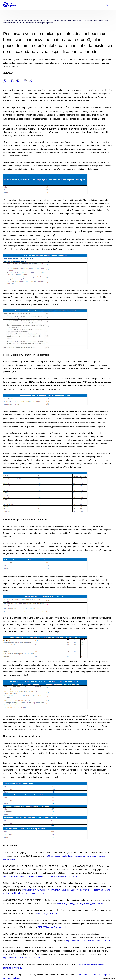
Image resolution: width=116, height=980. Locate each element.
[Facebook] (12, 81)
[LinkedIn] (18, 81)
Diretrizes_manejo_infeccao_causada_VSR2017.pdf (80, 903)
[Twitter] (5, 81)
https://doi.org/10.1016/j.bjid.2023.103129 (22, 958)
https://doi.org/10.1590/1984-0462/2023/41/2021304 (89, 941)
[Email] (25, 81)
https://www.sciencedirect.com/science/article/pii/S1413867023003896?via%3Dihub (40, 876)
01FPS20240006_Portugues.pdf (52, 927)
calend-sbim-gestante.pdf (46, 914)
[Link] (31, 81)
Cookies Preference (109, 978)
